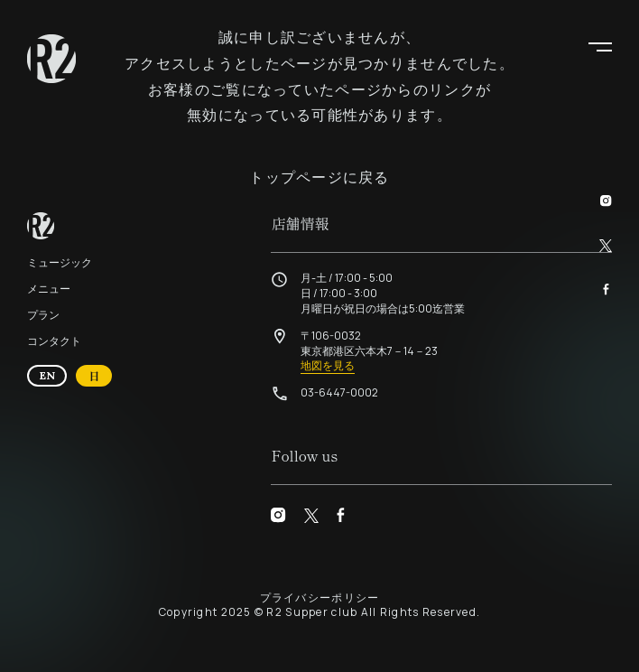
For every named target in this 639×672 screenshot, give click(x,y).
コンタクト (54, 341)
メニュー (49, 289)
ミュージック (60, 262)
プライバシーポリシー (320, 597)
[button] (600, 45)
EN (53, 374)
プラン (43, 315)
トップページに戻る (319, 177)
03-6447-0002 (339, 392)
